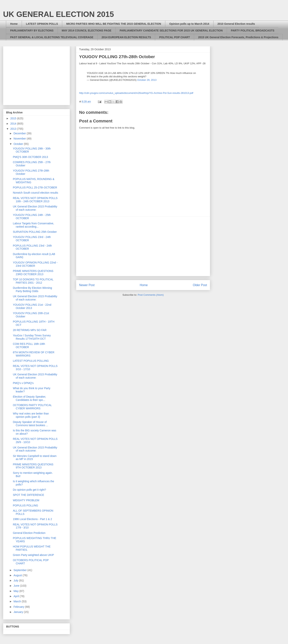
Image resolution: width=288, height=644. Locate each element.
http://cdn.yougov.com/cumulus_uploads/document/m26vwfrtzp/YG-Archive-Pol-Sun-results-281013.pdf (136, 93)
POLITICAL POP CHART (175, 37)
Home (14, 24)
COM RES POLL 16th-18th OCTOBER (29, 346)
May (16, 591)
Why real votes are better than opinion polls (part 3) (31, 415)
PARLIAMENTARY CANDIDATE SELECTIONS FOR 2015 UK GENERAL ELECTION (171, 31)
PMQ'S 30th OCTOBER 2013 (30, 157)
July (16, 580)
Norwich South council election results (36, 193)
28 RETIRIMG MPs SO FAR (30, 330)
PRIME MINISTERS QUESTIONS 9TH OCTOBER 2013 (33, 466)
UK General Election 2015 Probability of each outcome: (35, 208)
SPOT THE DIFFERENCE (29, 495)
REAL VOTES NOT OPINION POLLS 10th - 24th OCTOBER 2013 (35, 200)
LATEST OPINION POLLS (42, 24)
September (20, 570)
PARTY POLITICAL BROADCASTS (253, 31)
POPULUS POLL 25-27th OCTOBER (35, 187)
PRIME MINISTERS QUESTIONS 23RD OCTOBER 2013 (33, 273)
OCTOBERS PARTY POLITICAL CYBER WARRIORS (32, 407)
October (19, 144)
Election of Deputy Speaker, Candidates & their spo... (29, 398)
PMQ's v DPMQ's (23, 383)
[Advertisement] (143, 246)
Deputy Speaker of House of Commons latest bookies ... (31, 424)
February (19, 607)
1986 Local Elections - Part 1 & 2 (32, 519)
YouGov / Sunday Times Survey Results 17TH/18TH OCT (32, 337)
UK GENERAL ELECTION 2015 (58, 14)
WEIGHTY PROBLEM (26, 500)
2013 (14, 129)
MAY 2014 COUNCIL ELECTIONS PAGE (87, 31)
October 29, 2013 (147, 80)
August (18, 575)
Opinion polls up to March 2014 (189, 24)
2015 (14, 118)
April (17, 596)
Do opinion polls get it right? (29, 490)
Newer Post (87, 285)
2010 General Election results (236, 24)
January (19, 612)
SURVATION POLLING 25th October (35, 232)
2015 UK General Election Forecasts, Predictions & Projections (238, 37)
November (20, 139)
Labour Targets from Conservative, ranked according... (34, 225)
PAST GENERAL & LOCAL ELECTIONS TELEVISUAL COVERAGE (52, 37)
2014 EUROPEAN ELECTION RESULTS (126, 37)
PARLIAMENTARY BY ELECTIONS (32, 31)
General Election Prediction (29, 533)
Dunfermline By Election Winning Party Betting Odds (32, 289)
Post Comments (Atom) (151, 295)
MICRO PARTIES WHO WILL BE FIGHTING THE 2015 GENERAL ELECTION (114, 24)
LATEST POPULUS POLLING (31, 361)
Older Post (200, 285)
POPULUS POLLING (26, 505)
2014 (14, 124)
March (18, 601)
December (20, 133)
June (17, 586)
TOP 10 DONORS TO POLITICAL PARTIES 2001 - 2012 (33, 281)
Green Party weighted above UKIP (33, 555)
